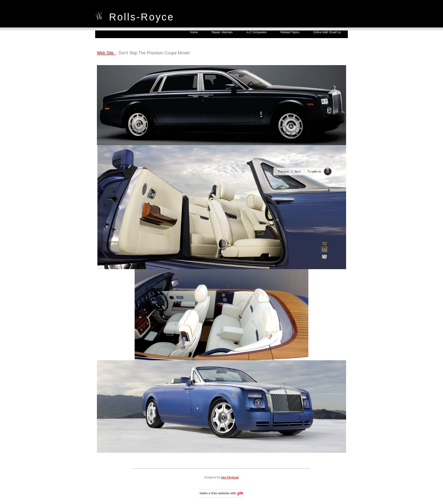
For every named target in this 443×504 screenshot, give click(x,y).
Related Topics (290, 32)
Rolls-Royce (142, 17)
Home (194, 32)
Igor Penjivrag (230, 477)
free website (220, 493)
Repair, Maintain (222, 32)
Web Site (106, 53)
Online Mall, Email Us (327, 32)
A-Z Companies (256, 32)
